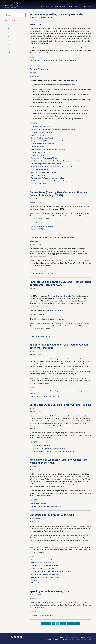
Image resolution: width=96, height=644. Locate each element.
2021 (8, 25)
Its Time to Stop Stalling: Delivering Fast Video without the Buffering (53, 61)
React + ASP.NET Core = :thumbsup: (43, 569)
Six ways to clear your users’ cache (43, 226)
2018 (8, 37)
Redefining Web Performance (41, 127)
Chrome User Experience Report (42, 138)
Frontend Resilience (38, 147)
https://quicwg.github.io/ (57, 310)
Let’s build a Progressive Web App (42, 144)
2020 (8, 29)
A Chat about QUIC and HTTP (41, 336)
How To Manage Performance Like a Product (46, 164)
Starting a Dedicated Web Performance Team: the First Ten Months (53, 129)
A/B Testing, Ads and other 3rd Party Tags (45, 396)
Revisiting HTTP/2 (37, 229)
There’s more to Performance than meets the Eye (47, 178)
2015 (8, 49)
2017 (8, 41)
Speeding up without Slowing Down (43, 132)
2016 (8, 45)
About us (49, 6)
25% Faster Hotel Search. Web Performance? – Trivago (49, 181)
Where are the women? (39, 583)
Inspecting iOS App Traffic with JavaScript (45, 574)
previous (44, 624)
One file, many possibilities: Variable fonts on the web (49, 448)
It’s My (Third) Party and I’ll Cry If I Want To (45, 172)
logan (79, 639)
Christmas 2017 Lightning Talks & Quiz (52, 515)
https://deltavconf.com (69, 80)
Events (42, 6)
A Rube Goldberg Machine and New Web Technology (49, 149)
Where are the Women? (39, 175)
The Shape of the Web (38, 184)
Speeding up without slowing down (50, 591)
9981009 (88, 637)
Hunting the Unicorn (38, 155)
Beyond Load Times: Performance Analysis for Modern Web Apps (53, 451)
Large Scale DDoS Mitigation (41, 446)
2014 (8, 53)
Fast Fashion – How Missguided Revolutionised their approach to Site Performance (59, 161)
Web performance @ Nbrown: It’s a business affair (48, 141)
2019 (8, 33)
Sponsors (77, 6)
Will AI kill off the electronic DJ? (41, 560)
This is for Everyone (38, 135)
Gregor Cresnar (86, 639)
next (77, 624)
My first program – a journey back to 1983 (45, 577)
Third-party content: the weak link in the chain (46, 506)
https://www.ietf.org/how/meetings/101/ (69, 296)
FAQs (70, 6)
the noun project (72, 639)
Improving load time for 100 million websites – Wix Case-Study (52, 167)
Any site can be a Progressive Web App (44, 158)
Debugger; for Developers (40, 152)
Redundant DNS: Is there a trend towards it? (46, 566)
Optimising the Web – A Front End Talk (52, 238)
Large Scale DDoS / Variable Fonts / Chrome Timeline (60, 405)
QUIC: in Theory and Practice (41, 170)
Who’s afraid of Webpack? (40, 503)
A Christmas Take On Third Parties (42, 563)
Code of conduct (60, 6)
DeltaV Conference (40, 69)
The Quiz (34, 580)
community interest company (72, 637)
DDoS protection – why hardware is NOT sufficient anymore (51, 571)
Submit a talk (87, 6)
